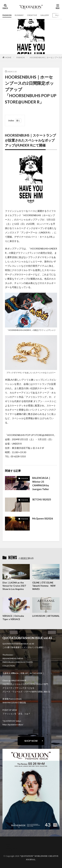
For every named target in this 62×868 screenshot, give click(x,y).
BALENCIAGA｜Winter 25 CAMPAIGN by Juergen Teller (41, 483)
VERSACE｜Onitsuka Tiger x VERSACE (13, 618)
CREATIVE (32, 15)
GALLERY (45, 15)
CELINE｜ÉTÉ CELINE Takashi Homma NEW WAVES (44, 586)
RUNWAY (19, 15)
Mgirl (58, 15)
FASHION (7, 15)
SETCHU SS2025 (42, 499)
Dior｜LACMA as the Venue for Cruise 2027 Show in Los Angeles (14, 586)
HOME (8, 57)
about (8, 844)
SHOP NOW (31, 741)
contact (9, 846)
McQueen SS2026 (43, 518)
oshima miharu (12, 848)
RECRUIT (9, 850)
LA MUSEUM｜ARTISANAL (46, 616)
